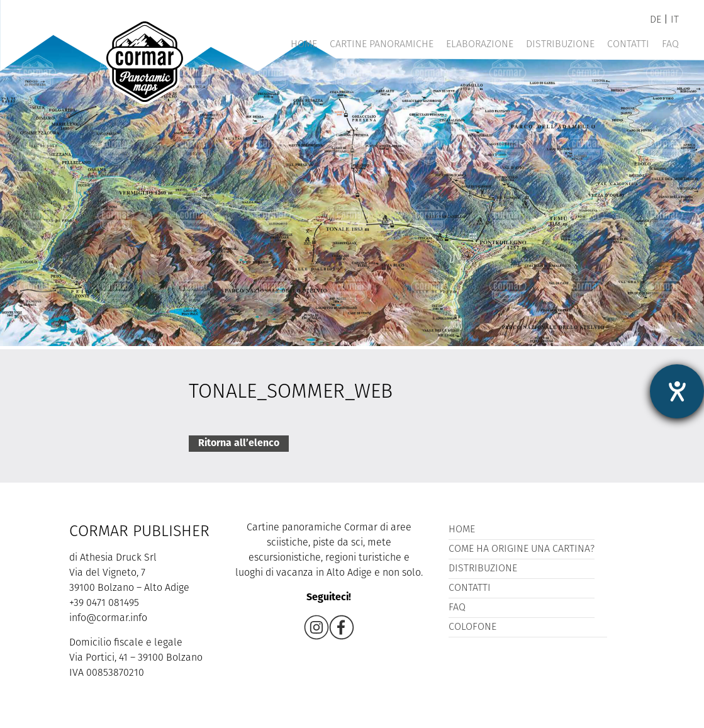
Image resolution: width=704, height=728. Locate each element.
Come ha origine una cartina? (522, 549)
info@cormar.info (108, 619)
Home (304, 45)
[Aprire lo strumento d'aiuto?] (677, 391)
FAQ (670, 45)
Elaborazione (480, 45)
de (656, 20)
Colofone (472, 627)
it (675, 20)
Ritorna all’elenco (239, 444)
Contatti (628, 45)
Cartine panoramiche (382, 45)
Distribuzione (560, 45)
